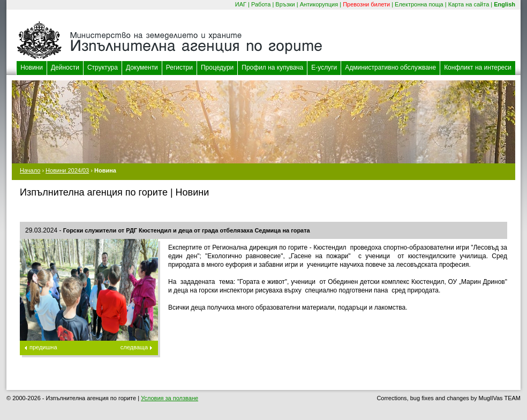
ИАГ (241, 4)
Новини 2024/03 (67, 170)
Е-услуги (324, 67)
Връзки (285, 4)
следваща (134, 347)
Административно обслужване (390, 67)
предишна (43, 347)
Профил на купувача (272, 67)
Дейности (65, 67)
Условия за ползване (170, 398)
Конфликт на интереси (478, 67)
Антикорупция (319, 4)
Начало (30, 170)
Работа (261, 4)
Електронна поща (419, 4)
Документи (142, 67)
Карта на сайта (469, 4)
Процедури (217, 67)
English (505, 4)
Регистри (179, 67)
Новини (32, 67)
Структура (103, 67)
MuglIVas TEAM (500, 398)
